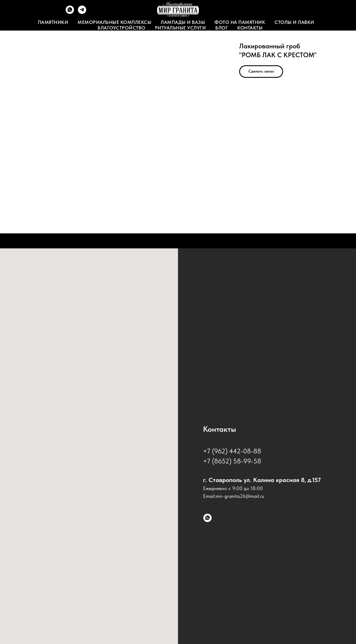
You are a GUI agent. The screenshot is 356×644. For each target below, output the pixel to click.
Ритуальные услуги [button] (181, 28)
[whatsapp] (207, 518)
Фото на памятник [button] (240, 22)
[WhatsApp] (70, 12)
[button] (261, 72)
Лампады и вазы (183, 22)
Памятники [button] (53, 22)
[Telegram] (82, 12)
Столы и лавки (294, 22)
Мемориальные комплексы (114, 22)
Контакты (250, 28)
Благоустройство (122, 28)
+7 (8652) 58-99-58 (232, 461)
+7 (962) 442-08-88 (232, 451)
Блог (222, 28)
